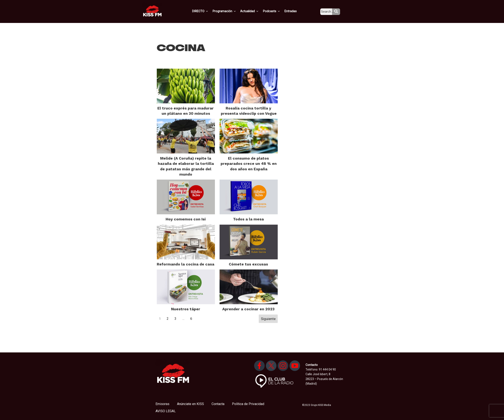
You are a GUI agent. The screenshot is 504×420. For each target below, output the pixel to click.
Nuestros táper (186, 309)
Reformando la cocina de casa (186, 264)
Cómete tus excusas (248, 264)
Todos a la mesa (248, 219)
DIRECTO (207, 11)
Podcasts (276, 11)
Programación (230, 11)
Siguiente (268, 319)
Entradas (294, 11)
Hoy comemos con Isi (186, 219)
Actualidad (255, 11)
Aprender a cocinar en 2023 (248, 309)
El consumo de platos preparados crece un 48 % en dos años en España (249, 163)
